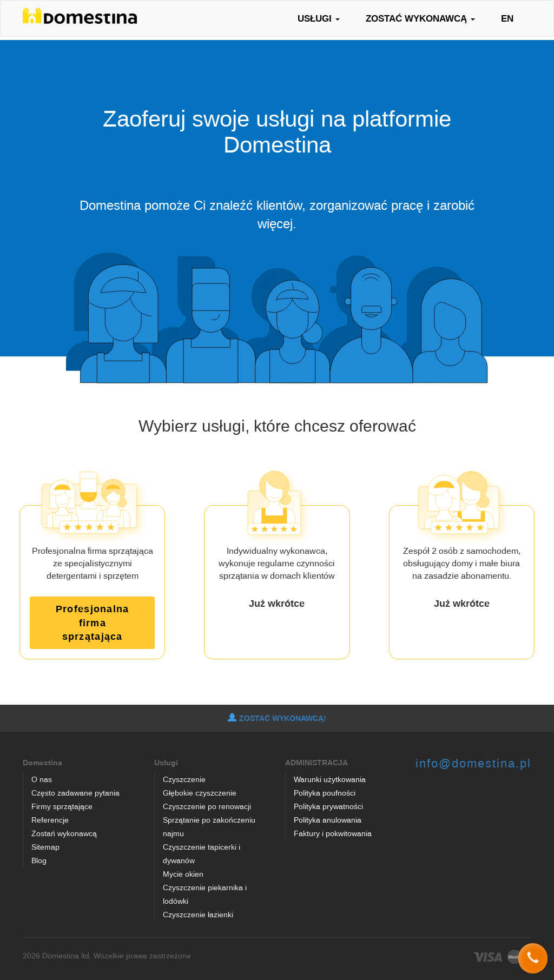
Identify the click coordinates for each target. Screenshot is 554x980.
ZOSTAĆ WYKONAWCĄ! (277, 718)
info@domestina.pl (473, 763)
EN (507, 18)
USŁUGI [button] (319, 18)
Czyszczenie (184, 779)
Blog (39, 860)
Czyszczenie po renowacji (207, 806)
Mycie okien (183, 874)
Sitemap (45, 847)
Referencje (50, 820)
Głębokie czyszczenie (200, 793)
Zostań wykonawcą (64, 833)
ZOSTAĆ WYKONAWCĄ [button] (420, 18)
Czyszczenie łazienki (198, 914)
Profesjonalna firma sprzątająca (92, 622)
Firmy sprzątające (62, 806)
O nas (42, 779)
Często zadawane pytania (75, 793)
